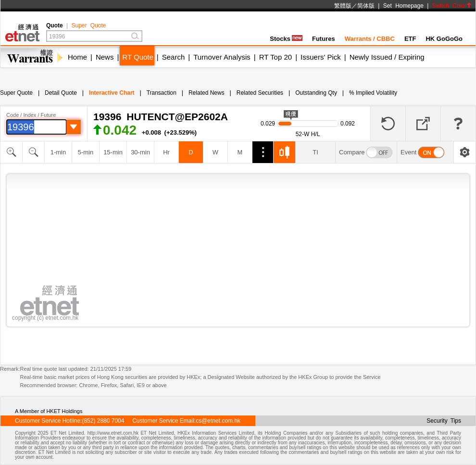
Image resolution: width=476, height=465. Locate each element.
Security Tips (444, 421)
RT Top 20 (276, 57)
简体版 (366, 6)
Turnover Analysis (222, 57)
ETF (410, 39)
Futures (324, 39)
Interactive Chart (112, 93)
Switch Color (452, 6)
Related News (207, 93)
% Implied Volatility (373, 93)
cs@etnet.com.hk (218, 421)
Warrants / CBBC (370, 39)
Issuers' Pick (321, 57)
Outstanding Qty (316, 93)
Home (77, 57)
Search (174, 57)
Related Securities (260, 93)
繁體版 (343, 6)
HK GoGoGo (444, 39)
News (105, 57)
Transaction (162, 93)
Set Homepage (403, 6)
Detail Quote (61, 93)
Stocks (286, 39)
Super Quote (88, 25)
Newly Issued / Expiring (387, 57)
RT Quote (138, 57)
